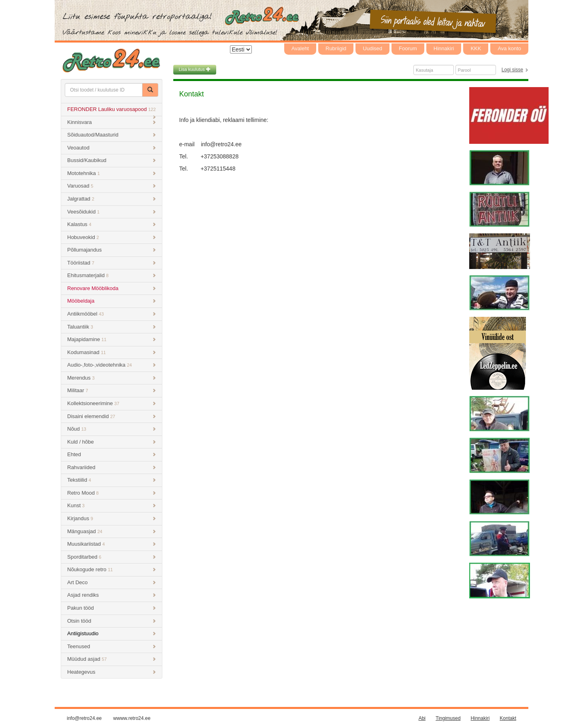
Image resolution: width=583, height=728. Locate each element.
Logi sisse (512, 70)
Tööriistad (112, 263)
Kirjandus (112, 518)
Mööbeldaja (112, 301)
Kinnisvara (112, 122)
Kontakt (508, 718)
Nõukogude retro (112, 569)
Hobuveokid (112, 237)
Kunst (112, 505)
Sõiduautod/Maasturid (112, 135)
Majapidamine (112, 339)
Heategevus (112, 672)
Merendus (112, 378)
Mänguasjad (112, 531)
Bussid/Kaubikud (112, 160)
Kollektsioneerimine (112, 403)
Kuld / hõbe (112, 442)
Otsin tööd (112, 621)
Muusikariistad (112, 544)
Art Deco (112, 582)
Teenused (112, 646)
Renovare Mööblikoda (112, 288)
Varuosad (112, 186)
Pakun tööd (112, 608)
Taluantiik (112, 327)
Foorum (408, 48)
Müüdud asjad (112, 659)
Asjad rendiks (112, 595)
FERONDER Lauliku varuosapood (112, 111)
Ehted (112, 454)
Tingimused (448, 718)
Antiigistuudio (112, 633)
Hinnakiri (444, 48)
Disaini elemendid (112, 416)
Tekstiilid (112, 480)
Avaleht (300, 48)
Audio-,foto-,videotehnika (112, 365)
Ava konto (509, 48)
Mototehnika (112, 173)
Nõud (112, 429)
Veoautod (112, 148)
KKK (476, 48)
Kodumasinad (112, 352)
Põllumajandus (112, 250)
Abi (422, 718)
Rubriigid (336, 48)
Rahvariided (112, 467)
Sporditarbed (112, 557)
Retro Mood (112, 493)
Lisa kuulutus (195, 69)
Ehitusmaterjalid (112, 275)
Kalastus (112, 224)
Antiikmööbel (112, 314)
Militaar (112, 390)
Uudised (372, 48)
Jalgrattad (112, 199)
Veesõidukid (112, 212)
